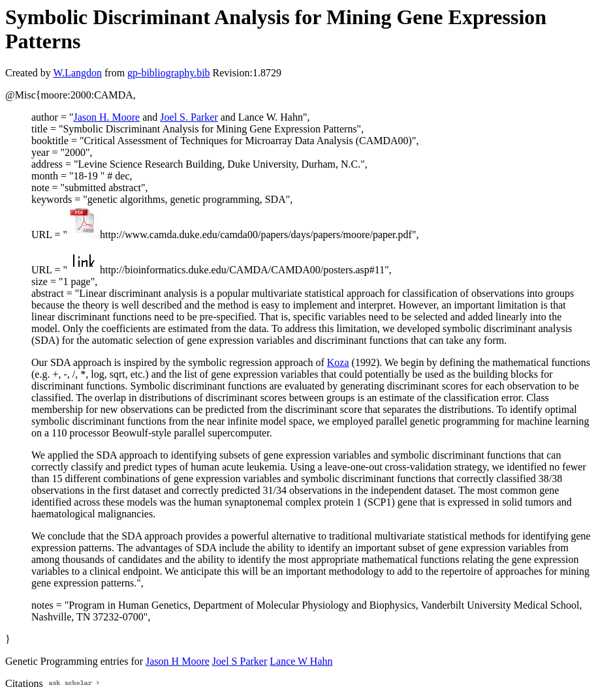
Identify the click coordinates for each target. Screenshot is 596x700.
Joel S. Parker (189, 117)
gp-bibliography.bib (169, 73)
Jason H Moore (178, 661)
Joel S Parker (240, 661)
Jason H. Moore (106, 117)
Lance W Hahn (301, 661)
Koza (338, 362)
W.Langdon (77, 73)
